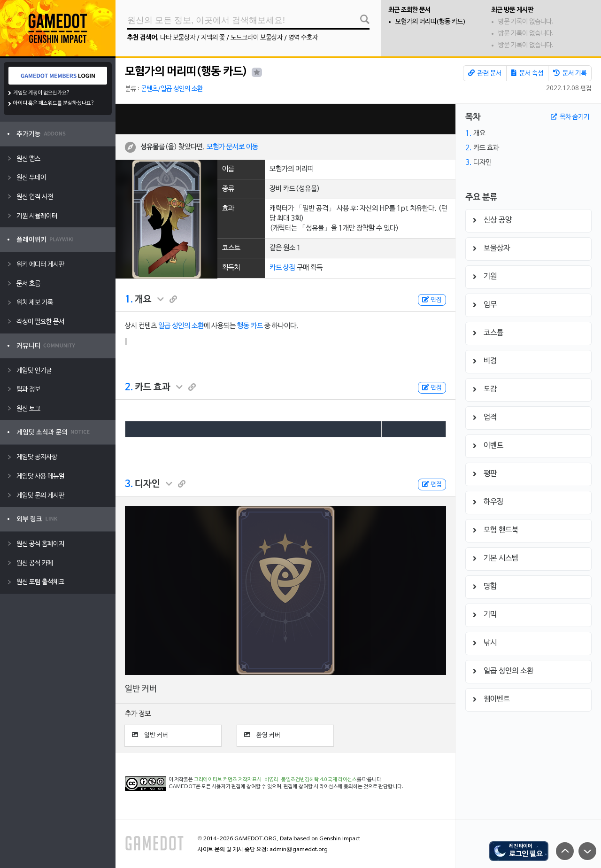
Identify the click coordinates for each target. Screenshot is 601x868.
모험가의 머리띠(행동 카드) (431, 22)
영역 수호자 (303, 38)
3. (129, 484)
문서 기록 (570, 73)
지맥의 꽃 (213, 38)
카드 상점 (282, 268)
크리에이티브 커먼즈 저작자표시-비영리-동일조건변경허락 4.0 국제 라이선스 (275, 780)
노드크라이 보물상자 (257, 38)
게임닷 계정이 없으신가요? (42, 93)
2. (129, 387)
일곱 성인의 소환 (181, 326)
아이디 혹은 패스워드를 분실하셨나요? (54, 103)
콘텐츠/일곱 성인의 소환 (172, 89)
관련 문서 (485, 73)
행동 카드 (250, 326)
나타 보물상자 (178, 38)
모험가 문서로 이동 (232, 147)
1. (129, 300)
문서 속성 (527, 73)
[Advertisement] (285, 119)
